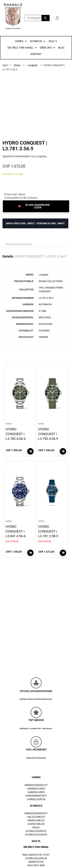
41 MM (42, 311)
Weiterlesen (30, 553)
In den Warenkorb (30, 451)
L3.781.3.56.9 (46, 298)
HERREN (43, 337)
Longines (32, 65)
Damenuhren (36, 792)
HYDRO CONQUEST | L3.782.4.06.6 (16, 434)
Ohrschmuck (36, 824)
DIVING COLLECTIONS (51, 281)
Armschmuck (36, 820)
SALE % (36, 841)
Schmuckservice (36, 831)
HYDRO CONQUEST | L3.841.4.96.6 (16, 531)
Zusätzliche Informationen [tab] (19, 244)
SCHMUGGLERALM (36, 858)
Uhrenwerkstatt (36, 796)
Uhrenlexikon (36, 799)
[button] (36, 206)
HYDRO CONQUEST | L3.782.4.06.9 (48, 434)
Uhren (17, 65)
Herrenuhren (36, 789)
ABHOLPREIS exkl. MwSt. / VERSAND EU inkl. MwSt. (35, 223)
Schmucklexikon (36, 835)
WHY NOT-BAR (36, 865)
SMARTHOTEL (36, 862)
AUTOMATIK (45, 304)
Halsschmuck (36, 817)
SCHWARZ (44, 331)
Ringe (36, 827)
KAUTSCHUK (45, 324)
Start (5, 65)
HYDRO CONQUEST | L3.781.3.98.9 (48, 531)
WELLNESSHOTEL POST (36, 855)
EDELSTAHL (45, 317)
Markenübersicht (36, 785)
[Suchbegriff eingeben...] (33, 18)
